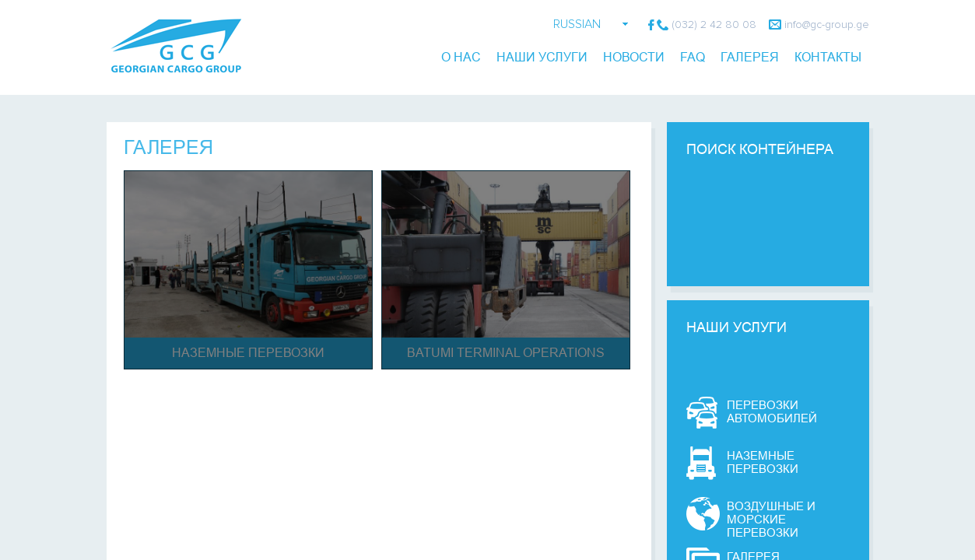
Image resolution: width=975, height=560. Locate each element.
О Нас (461, 57)
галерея (750, 57)
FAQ (693, 57)
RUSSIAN (577, 24)
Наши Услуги (542, 57)
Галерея (168, 147)
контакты (828, 57)
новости (634, 57)
